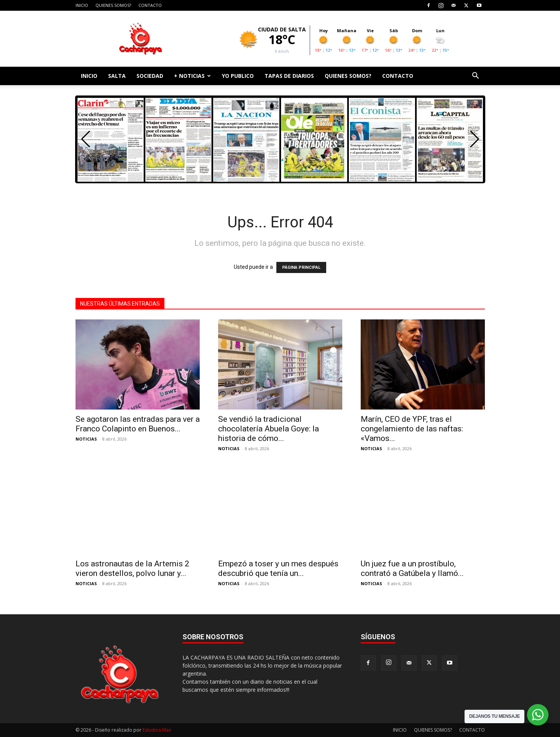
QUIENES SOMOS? (113, 5)
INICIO (82, 5)
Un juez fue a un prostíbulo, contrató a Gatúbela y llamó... (412, 568)
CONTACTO (150, 5)
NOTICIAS (86, 439)
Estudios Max (157, 730)
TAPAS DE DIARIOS (289, 76)
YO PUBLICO (238, 76)
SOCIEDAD (150, 76)
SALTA (117, 76)
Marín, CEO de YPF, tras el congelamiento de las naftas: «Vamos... (412, 429)
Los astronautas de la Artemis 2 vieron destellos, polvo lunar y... (132, 568)
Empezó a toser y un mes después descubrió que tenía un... (278, 568)
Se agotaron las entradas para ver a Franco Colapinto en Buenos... (138, 424)
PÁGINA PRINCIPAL (301, 267)
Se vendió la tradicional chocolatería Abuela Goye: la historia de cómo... (269, 429)
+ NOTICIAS (192, 76)
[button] (476, 76)
